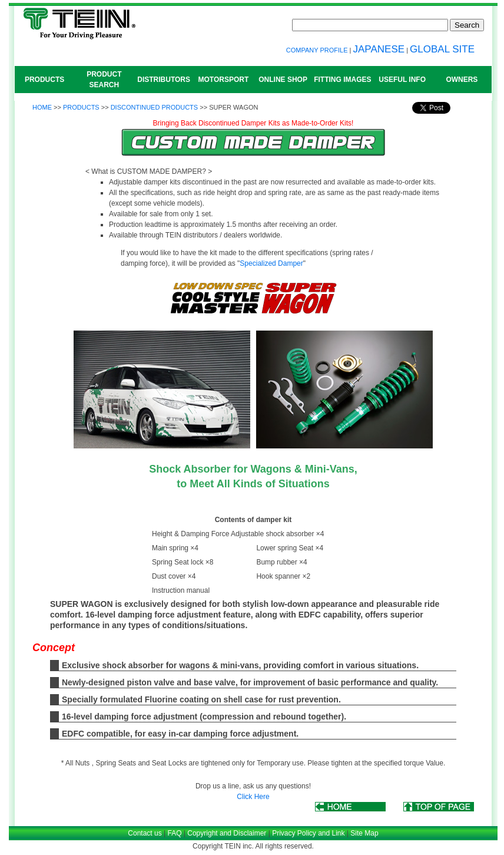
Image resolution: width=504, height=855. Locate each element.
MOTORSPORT (223, 80)
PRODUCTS (44, 80)
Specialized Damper (271, 263)
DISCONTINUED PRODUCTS (155, 107)
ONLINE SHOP (283, 80)
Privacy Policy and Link (308, 833)
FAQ (174, 833)
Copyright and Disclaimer (227, 833)
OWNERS (462, 80)
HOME (42, 107)
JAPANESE (379, 49)
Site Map (364, 833)
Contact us (145, 833)
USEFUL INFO (402, 80)
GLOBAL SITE (442, 49)
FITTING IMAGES (342, 80)
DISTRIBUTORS (164, 80)
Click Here (253, 797)
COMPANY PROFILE (317, 50)
